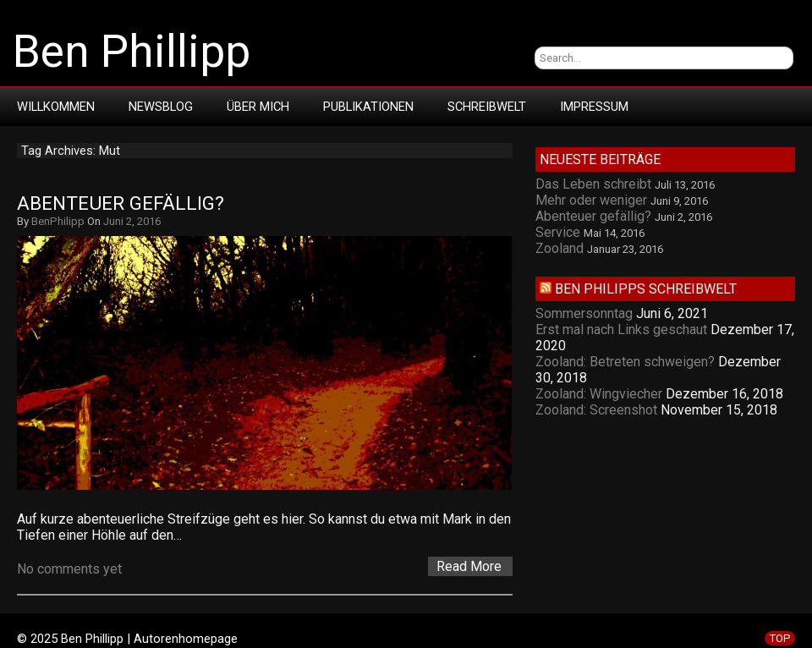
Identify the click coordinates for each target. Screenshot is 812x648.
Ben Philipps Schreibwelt (646, 289)
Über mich (258, 107)
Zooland (560, 248)
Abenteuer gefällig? (121, 203)
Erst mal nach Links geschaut (621, 329)
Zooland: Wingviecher (599, 394)
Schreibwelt (487, 107)
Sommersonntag (584, 313)
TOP (780, 638)
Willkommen (56, 107)
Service (558, 232)
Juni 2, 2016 (132, 221)
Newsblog (161, 107)
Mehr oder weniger (591, 200)
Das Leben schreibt (593, 184)
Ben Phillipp (132, 52)
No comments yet (69, 569)
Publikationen (368, 107)
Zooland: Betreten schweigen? (625, 362)
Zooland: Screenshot (596, 410)
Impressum (594, 107)
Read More (469, 566)
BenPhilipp (58, 221)
